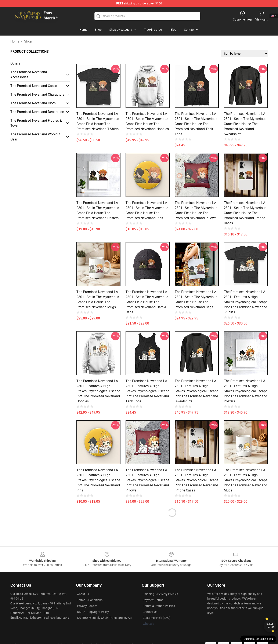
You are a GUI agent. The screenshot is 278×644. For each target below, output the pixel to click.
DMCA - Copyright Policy (93, 612)
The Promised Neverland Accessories (29, 75)
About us (83, 594)
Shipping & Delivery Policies (160, 594)
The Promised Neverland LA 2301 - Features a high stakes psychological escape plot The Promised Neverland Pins (98, 480)
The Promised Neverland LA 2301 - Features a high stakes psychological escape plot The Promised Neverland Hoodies (98, 391)
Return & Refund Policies (159, 606)
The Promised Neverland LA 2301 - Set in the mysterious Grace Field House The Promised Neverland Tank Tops (196, 124)
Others (15, 63)
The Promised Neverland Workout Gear (35, 137)
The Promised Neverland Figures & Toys (36, 123)
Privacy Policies (87, 606)
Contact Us (150, 612)
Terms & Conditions (90, 600)
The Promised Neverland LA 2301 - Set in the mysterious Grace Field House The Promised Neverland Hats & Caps (147, 302)
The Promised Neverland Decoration (37, 112)
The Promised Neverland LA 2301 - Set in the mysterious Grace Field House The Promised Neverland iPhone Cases (245, 213)
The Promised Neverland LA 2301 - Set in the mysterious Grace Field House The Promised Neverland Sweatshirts (245, 124)
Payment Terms (153, 600)
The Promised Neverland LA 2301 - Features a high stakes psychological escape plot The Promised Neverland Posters (246, 391)
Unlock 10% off (270, 626)
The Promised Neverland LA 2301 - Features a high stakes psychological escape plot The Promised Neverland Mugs (246, 480)
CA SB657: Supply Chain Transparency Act (105, 618)
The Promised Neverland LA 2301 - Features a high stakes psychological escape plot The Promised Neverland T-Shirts (246, 302)
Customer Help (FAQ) (157, 618)
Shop (28, 41)
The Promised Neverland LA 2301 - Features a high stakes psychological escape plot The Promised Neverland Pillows (147, 480)
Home (15, 41)
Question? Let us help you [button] (258, 639)
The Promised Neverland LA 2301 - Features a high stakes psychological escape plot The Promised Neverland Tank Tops (147, 391)
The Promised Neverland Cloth (33, 103)
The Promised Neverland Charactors (37, 94)
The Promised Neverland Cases (34, 86)
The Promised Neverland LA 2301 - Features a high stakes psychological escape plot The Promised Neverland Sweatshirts (196, 391)
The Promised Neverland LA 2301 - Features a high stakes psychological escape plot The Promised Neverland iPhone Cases (196, 480)
